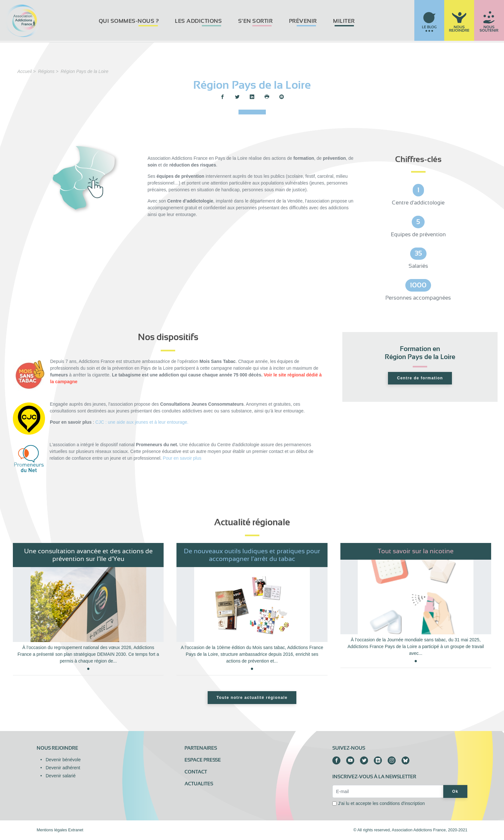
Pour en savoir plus (182, 458)
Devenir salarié (61, 776)
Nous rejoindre (57, 748)
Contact (196, 772)
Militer (344, 21)
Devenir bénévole (63, 760)
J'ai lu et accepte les (381, 803)
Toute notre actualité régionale (252, 698)
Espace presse (203, 760)
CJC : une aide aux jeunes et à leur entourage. (142, 422)
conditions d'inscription (402, 803)
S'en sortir (256, 21)
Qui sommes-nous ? (129, 21)
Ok (455, 791)
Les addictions (198, 21)
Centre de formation (420, 378)
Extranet (76, 830)
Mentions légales (52, 830)
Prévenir (303, 21)
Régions (46, 71)
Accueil (25, 71)
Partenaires (201, 748)
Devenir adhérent (63, 768)
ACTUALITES (199, 784)
